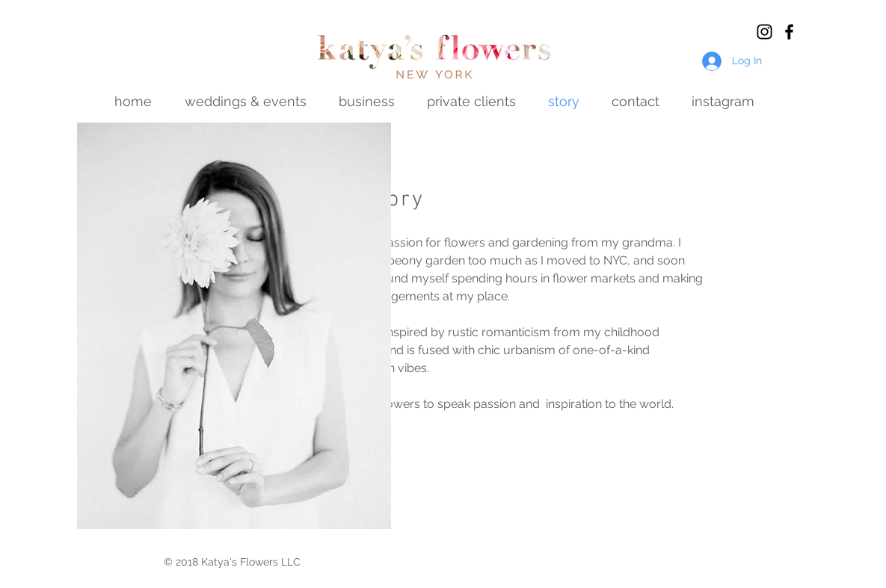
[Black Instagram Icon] (765, 32)
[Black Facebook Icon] (789, 32)
